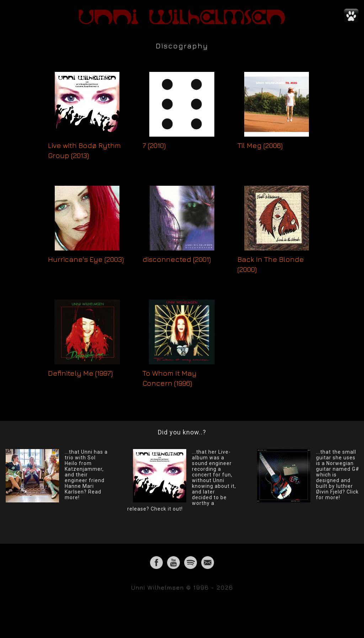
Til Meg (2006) (260, 145)
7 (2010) (154, 145)
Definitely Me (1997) (80, 373)
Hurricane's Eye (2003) (86, 259)
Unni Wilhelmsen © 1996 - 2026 (182, 587)
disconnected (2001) (177, 259)
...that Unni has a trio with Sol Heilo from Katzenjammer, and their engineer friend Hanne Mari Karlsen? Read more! (86, 475)
